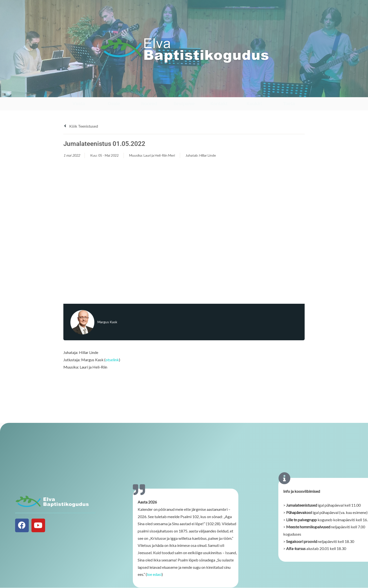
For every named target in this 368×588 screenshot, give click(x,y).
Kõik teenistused (81, 126)
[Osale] (114, 92)
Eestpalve (184, 104)
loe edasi (154, 577)
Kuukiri (254, 104)
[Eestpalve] (184, 92)
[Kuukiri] (254, 92)
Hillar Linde (208, 155)
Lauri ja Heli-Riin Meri (159, 155)
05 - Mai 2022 (108, 155)
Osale (114, 104)
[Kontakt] (219, 92)
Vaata (79, 104)
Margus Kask (107, 322)
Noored (149, 104)
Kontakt (219, 104)
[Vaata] (79, 92)
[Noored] (149, 92)
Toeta (289, 104)
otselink (112, 360)
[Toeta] (289, 92)
